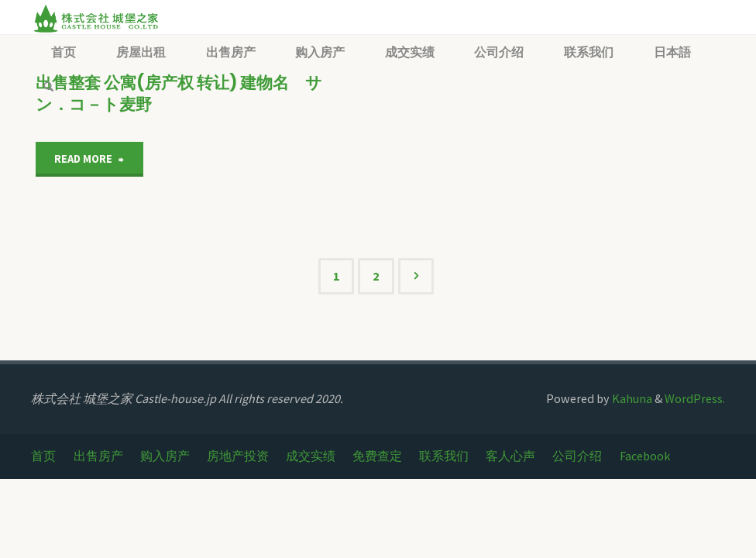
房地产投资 (238, 456)
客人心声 (510, 456)
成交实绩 (311, 456)
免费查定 (377, 456)
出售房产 (98, 456)
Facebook (645, 456)
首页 (43, 456)
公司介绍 (577, 456)
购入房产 (165, 456)
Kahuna (631, 398)
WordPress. (695, 398)
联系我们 (444, 456)
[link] (49, 88)
